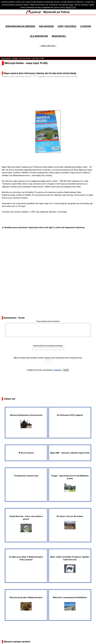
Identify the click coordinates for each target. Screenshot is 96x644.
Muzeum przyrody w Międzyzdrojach (26, 603)
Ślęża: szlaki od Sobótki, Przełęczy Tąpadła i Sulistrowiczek (70, 564)
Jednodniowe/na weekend (20, 26)
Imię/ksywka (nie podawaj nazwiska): (48, 346)
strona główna (6, 58)
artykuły (15, 58)
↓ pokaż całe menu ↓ (48, 46)
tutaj (71, 5)
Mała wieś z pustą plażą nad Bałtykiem (70, 603)
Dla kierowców (39, 36)
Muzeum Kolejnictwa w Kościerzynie (26, 421)
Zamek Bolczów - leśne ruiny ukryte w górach (26, 524)
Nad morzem (46, 26)
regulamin (58, 370)
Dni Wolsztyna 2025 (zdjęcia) (70, 415)
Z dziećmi (86, 26)
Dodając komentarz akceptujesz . (44, 370)
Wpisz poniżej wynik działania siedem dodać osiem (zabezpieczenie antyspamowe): (48, 358)
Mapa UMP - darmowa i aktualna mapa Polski (70, 453)
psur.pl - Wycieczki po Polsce (48, 12)
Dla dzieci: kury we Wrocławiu (70, 522)
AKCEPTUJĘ (71, 7)
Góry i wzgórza (67, 26)
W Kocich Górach (26, 453)
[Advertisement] (49, 97)
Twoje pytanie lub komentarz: (48, 321)
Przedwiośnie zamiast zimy (26, 476)
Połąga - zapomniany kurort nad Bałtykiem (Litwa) (70, 483)
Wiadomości (59, 36)
